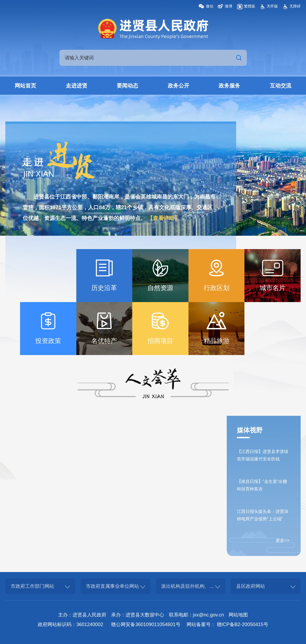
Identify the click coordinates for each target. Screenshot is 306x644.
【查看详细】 (164, 218)
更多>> (283, 540)
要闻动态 (127, 86)
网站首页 (25, 86)
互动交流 (281, 86)
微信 (210, 6)
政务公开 (179, 86)
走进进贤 (77, 86)
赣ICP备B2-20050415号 (243, 624)
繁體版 (250, 6)
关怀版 (272, 6)
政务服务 (229, 86)
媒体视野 (250, 430)
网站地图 (238, 615)
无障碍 (295, 6)
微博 (229, 6)
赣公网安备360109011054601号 (146, 624)
